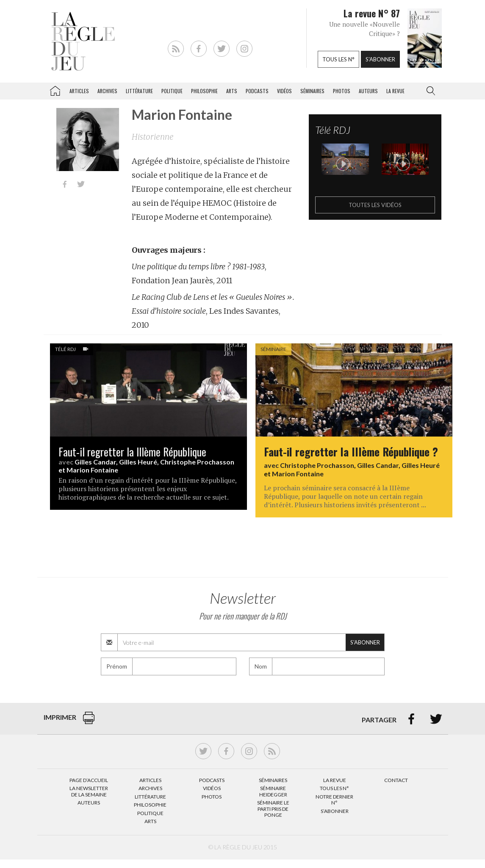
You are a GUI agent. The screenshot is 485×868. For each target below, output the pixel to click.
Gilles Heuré (138, 462)
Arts (232, 91)
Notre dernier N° (334, 800)
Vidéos (284, 91)
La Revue (335, 780)
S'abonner (380, 59)
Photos (342, 91)
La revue (395, 91)
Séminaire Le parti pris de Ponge (273, 809)
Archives (107, 91)
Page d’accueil (89, 780)
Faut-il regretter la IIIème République (132, 451)
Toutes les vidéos (375, 205)
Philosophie (204, 91)
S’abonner (335, 811)
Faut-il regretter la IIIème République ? (351, 451)
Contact (396, 780)
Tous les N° (334, 788)
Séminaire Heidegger (273, 791)
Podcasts (257, 91)
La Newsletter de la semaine (89, 791)
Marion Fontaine (92, 470)
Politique (172, 91)
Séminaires (312, 91)
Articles (79, 91)
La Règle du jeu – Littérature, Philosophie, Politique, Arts (55, 89)
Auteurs (368, 91)
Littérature (139, 91)
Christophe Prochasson (197, 462)
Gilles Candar (95, 462)
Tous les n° (338, 59)
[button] (429, 91)
